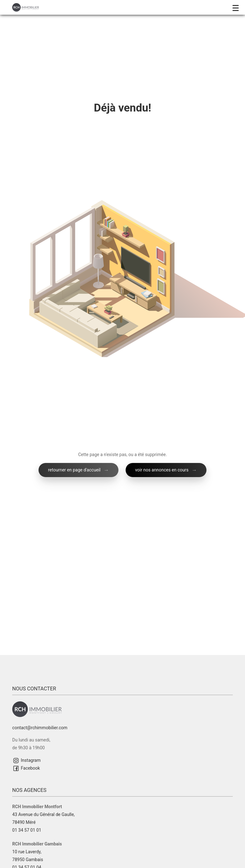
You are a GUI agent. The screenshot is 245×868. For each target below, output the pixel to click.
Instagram (26, 761)
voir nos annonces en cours (162, 470)
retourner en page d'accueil (74, 470)
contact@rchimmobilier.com (40, 728)
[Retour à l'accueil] (26, 7)
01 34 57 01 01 (27, 830)
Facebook (26, 768)
